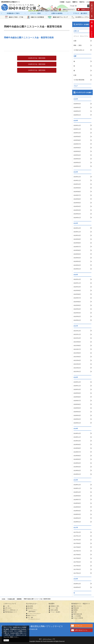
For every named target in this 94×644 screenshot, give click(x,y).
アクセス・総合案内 (55, 612)
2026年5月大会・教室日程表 (37, 64)
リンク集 (7, 606)
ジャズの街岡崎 (77, 616)
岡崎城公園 (76, 608)
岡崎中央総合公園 (78, 614)
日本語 (62, 2)
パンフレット (79, 626)
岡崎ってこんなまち (92, 29)
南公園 (75, 612)
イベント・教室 (54, 608)
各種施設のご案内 (55, 606)
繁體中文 (75, 2)
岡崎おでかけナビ (78, 606)
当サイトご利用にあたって (11, 610)
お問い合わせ (8, 608)
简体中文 (82, 2)
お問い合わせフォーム (81, 630)
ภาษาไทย (89, 2)
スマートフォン (47, 639)
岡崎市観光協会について (11, 612)
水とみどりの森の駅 (78, 618)
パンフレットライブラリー (34, 614)
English (68, 2)
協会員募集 (30, 606)
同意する (6, 640)
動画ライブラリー (32, 616)
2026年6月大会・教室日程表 (37, 70)
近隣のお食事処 (54, 610)
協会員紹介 (30, 608)
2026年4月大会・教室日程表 (37, 58)
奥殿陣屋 (75, 610)
